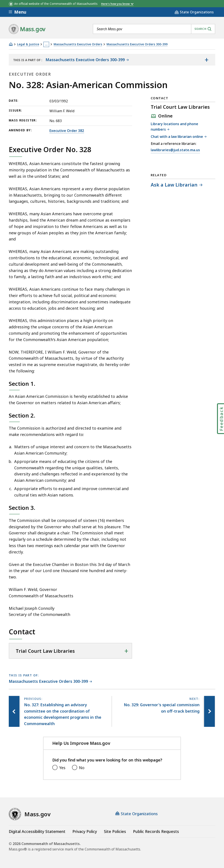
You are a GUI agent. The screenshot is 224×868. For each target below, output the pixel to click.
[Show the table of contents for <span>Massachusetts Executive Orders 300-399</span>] (206, 60)
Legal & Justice (28, 44)
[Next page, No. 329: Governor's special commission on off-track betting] (209, 711)
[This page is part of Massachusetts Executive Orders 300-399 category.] (50, 682)
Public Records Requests (156, 831)
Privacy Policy (85, 831)
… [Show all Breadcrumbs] (46, 44)
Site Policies (115, 831)
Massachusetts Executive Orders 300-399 (137, 44)
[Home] (11, 44)
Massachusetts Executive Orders (78, 44)
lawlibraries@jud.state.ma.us (175, 150)
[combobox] (154, 29)
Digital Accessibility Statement (37, 831)
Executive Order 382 (67, 131)
